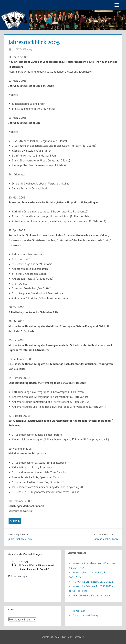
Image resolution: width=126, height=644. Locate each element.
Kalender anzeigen (18, 576)
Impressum (79, 611)
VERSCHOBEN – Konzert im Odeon (92, 595)
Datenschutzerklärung (85, 615)
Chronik (15, 521)
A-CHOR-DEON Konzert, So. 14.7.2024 (93, 582)
